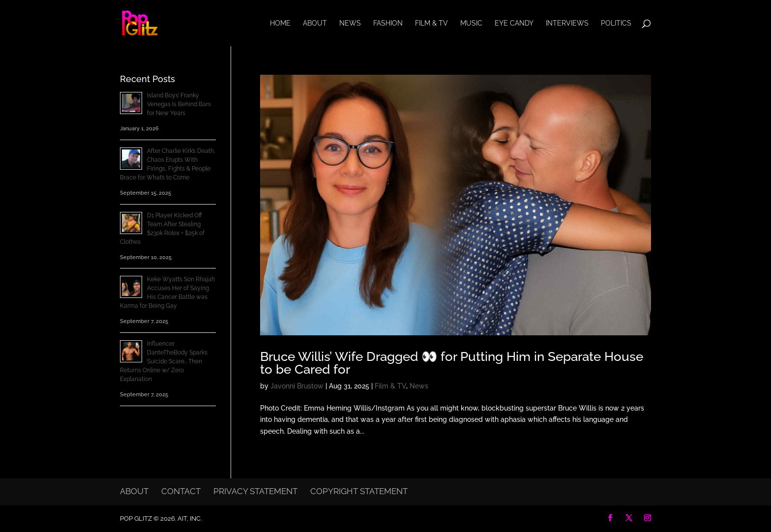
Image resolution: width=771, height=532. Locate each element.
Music (471, 23)
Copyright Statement (359, 491)
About (315, 23)
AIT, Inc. (189, 518)
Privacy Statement (255, 491)
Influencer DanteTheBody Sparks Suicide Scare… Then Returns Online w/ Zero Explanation (164, 361)
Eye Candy (514, 23)
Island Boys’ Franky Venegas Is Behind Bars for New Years (179, 104)
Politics (616, 23)
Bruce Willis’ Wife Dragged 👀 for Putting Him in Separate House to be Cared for (452, 363)
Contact (181, 491)
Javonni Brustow (297, 386)
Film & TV (431, 23)
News (350, 23)
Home (280, 23)
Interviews (567, 23)
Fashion (388, 23)
